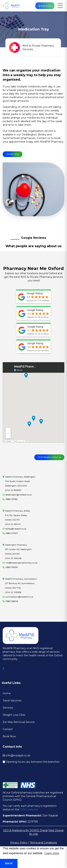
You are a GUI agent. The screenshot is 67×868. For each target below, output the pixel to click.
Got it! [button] (9, 863)
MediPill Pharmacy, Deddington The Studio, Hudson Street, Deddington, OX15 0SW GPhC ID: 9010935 (20, 484)
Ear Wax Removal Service (19, 722)
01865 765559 (12, 567)
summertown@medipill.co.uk (19, 597)
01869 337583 (12, 499)
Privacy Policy (19, 843)
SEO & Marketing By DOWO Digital (25, 830)
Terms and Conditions (43, 843)
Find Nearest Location (48, 457)
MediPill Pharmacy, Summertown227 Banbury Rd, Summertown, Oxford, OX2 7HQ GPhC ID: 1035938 (21, 586)
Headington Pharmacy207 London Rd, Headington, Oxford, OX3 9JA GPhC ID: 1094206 (18, 552)
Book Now (9, 736)
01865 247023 (12, 533)
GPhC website (29, 809)
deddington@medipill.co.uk (19, 495)
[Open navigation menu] (60, 6)
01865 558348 (12, 601)
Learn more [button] (52, 853)
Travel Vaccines (12, 701)
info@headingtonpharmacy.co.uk (22, 563)
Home (7, 693)
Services (8, 708)
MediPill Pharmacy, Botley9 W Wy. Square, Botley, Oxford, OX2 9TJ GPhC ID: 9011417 (18, 518)
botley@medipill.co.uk (16, 529)
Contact (8, 729)
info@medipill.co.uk (18, 756)
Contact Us (13, 154)
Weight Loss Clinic (14, 715)
